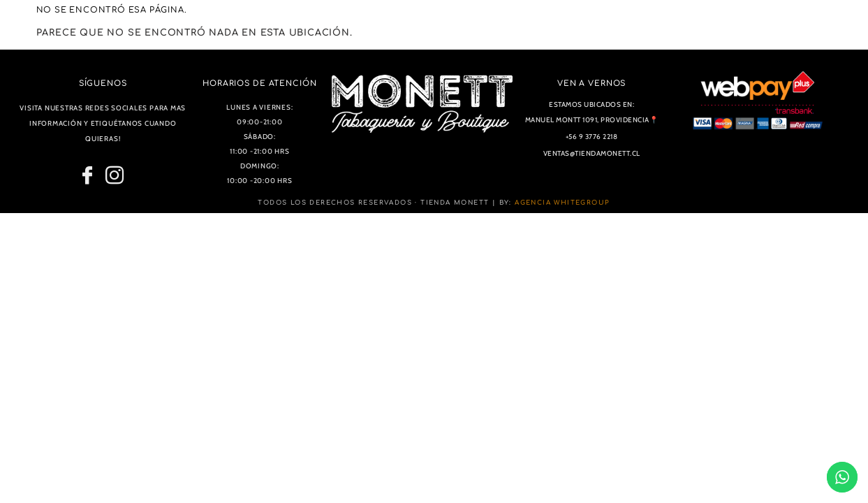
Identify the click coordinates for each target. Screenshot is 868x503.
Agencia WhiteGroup (562, 203)
